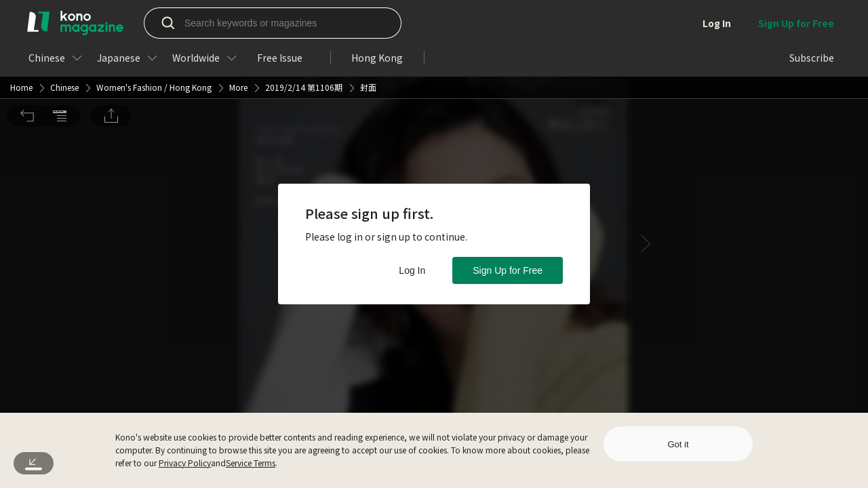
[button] (27, 19)
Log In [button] (412, 270)
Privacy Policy (185, 463)
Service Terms (251, 463)
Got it (678, 444)
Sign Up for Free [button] (508, 270)
